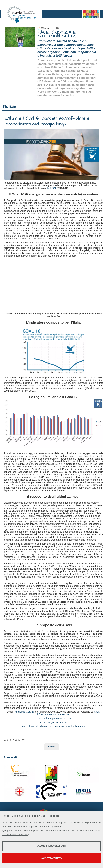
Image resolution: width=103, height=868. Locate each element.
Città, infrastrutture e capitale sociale (68, 713)
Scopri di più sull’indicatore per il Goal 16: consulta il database (53, 726)
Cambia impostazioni (52, 846)
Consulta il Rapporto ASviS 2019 (53, 718)
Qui (4, 830)
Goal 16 (54, 28)
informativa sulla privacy (16, 834)
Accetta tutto (51, 858)
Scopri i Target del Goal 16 (53, 722)
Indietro (51, 747)
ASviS (44, 28)
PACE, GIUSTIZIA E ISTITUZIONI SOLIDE (57, 34)
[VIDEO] (51, 188)
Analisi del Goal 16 (25, 712)
